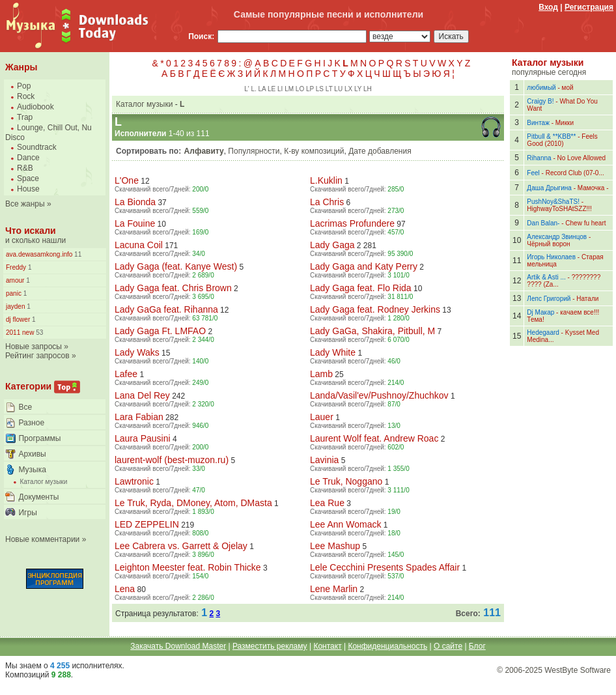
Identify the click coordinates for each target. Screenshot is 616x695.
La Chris (327, 202)
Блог (477, 646)
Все (25, 407)
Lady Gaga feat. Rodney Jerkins (375, 309)
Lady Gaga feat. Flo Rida (361, 288)
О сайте (448, 646)
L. (253, 89)
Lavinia (324, 460)
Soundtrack (37, 147)
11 (77, 254)
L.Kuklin (326, 180)
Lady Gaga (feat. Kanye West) (176, 266)
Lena (125, 589)
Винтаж (538, 123)
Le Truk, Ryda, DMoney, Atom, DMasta (193, 503)
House (28, 189)
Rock (26, 96)
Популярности (254, 151)
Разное (31, 423)
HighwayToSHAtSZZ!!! (559, 209)
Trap (25, 117)
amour (15, 280)
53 (38, 333)
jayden (15, 306)
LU (338, 89)
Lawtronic (134, 481)
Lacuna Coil (139, 245)
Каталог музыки (43, 482)
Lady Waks (137, 352)
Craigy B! (540, 101)
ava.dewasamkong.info (39, 254)
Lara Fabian (139, 417)
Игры (27, 513)
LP (310, 89)
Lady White (333, 352)
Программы (39, 438)
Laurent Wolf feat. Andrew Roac (374, 438)
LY (358, 89)
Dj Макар (540, 312)
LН (368, 89)
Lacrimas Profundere (352, 223)
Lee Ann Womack (345, 524)
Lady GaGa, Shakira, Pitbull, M (372, 331)
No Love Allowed (582, 158)
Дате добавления (380, 151)
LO (300, 89)
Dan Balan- (543, 223)
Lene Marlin (334, 589)
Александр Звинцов (557, 237)
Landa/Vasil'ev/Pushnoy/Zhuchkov (379, 395)
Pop (24, 86)
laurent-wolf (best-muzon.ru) (172, 460)
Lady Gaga (332, 245)
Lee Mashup (335, 546)
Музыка (32, 470)
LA (262, 89)
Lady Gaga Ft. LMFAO (160, 331)
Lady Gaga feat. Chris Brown (173, 288)
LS (320, 89)
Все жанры (25, 204)
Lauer (322, 417)
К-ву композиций (314, 151)
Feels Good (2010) (562, 140)
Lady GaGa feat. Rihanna (166, 309)
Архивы (32, 454)
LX (348, 89)
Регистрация (589, 7)
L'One (127, 180)
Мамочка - (593, 188)
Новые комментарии (42, 539)
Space (28, 178)
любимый (541, 88)
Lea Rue (327, 503)
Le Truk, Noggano (346, 481)
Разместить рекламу (270, 646)
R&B (25, 168)
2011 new (20, 333)
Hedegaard (543, 333)
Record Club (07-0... (575, 173)
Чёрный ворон (548, 244)
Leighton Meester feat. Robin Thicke (188, 567)
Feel (533, 173)
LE (272, 89)
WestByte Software (578, 670)
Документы (38, 497)
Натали (587, 299)
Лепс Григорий (549, 299)
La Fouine (135, 223)
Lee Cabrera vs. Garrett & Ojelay (181, 546)
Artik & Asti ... (546, 277)
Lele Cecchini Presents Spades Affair (385, 567)
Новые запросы (34, 347)
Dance (28, 158)
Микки (565, 123)
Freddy (16, 267)
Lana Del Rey (142, 395)
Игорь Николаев (551, 257)
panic (14, 293)
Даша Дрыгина (549, 188)
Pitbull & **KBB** (551, 136)
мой (568, 88)
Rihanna (539, 158)
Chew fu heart (585, 223)
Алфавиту (204, 151)
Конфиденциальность (387, 646)
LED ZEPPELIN (147, 524)
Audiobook (35, 107)
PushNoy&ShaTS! (553, 202)
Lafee (126, 374)
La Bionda (135, 202)
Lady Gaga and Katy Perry (364, 266)
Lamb (321, 374)
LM (289, 89)
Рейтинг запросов (37, 356)
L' (246, 89)
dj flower (18, 319)
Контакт (327, 646)
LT (329, 89)
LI (280, 89)
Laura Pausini (143, 438)
